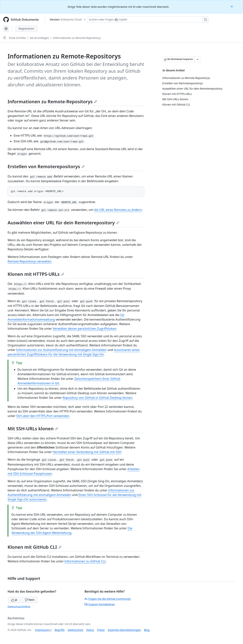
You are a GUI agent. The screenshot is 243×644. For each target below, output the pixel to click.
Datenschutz (75, 630)
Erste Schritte (17, 38)
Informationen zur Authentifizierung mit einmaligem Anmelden (61, 350)
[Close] (232, 6)
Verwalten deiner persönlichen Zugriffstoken (84, 329)
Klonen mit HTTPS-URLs (36, 274)
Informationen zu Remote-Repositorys (77, 38)
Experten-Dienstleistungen (124, 630)
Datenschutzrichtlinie (19, 607)
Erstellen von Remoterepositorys (46, 166)
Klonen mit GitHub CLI (35, 547)
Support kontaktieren (100, 604)
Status (90, 630)
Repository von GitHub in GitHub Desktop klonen (97, 398)
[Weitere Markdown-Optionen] (198, 59)
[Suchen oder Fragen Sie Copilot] (148, 20)
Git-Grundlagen (39, 38)
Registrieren (26, 29)
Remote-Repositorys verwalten (29, 261)
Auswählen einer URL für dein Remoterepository (63, 223)
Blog (147, 630)
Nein (30, 600)
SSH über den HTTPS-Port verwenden (43, 416)
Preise (101, 630)
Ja (14, 600)
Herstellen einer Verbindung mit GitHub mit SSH (87, 452)
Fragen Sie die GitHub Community (108, 599)
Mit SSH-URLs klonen (33, 428)
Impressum (42, 630)
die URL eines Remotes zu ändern (118, 210)
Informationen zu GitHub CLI (85, 561)
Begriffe (60, 630)
